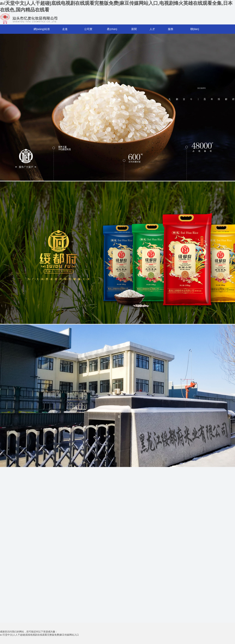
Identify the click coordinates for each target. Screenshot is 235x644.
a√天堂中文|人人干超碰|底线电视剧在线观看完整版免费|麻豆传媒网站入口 (39, 635)
